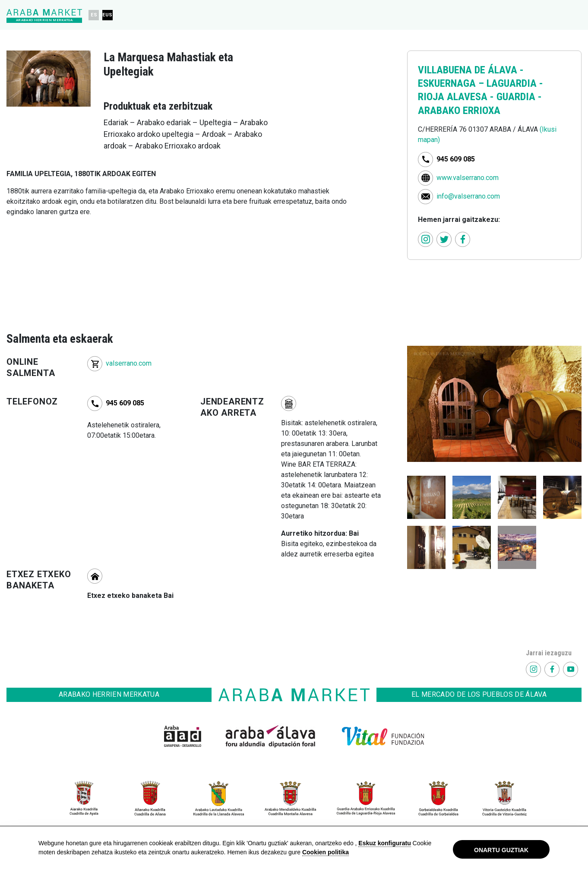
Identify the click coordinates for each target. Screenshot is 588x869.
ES (94, 15)
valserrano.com (129, 363)
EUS (108, 15)
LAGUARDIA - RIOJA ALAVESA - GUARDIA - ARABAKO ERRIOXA (481, 97)
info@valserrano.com (468, 196)
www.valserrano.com (468, 178)
